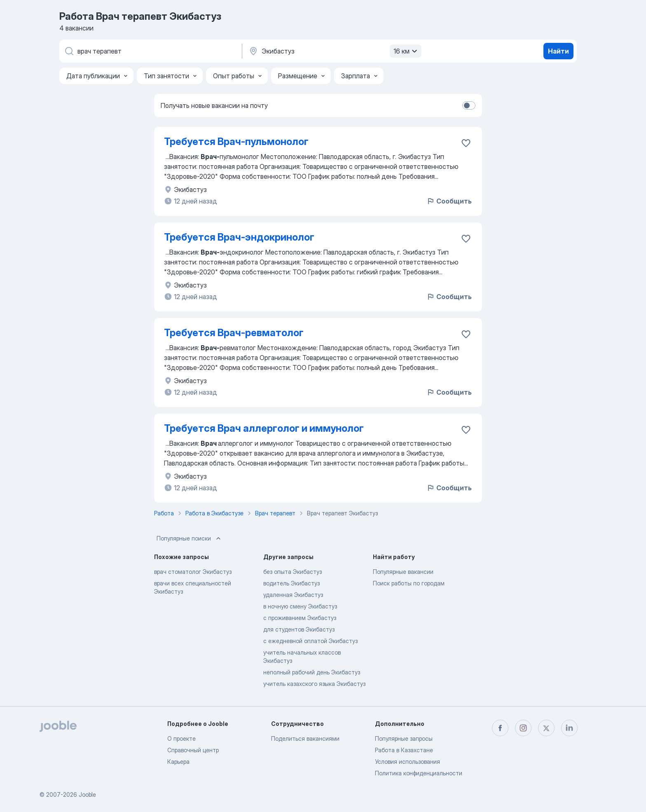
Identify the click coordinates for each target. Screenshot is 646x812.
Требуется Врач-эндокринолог (239, 237)
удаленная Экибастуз (293, 595)
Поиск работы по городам (409, 583)
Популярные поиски (190, 538)
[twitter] (546, 728)
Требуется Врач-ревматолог (234, 333)
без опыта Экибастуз (293, 572)
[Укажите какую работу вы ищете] (150, 51)
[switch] (469, 105)
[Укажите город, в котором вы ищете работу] (334, 51)
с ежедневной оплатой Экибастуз (310, 641)
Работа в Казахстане (404, 750)
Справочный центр (193, 750)
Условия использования (407, 762)
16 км (406, 51)
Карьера (178, 762)
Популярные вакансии (403, 572)
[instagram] (523, 728)
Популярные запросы (404, 738)
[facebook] (500, 728)
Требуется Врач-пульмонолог (236, 142)
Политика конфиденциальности (419, 773)
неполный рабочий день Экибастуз (312, 672)
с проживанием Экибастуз (300, 618)
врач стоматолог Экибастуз (193, 572)
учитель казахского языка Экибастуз (314, 684)
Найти (558, 51)
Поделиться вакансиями (305, 738)
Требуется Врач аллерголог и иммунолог (264, 428)
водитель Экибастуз (291, 583)
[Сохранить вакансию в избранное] (466, 143)
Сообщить (449, 201)
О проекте (181, 738)
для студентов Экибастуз (299, 629)
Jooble (87, 794)
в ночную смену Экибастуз (300, 606)
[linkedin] (569, 728)
